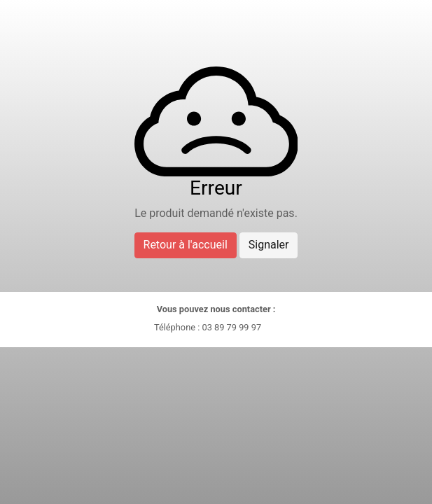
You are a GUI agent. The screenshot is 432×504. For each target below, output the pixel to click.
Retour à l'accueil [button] (186, 245)
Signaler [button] (269, 245)
